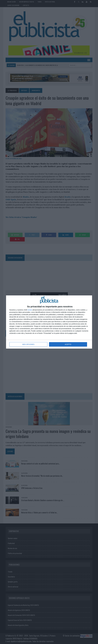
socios (30, 310)
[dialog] (49, 322)
